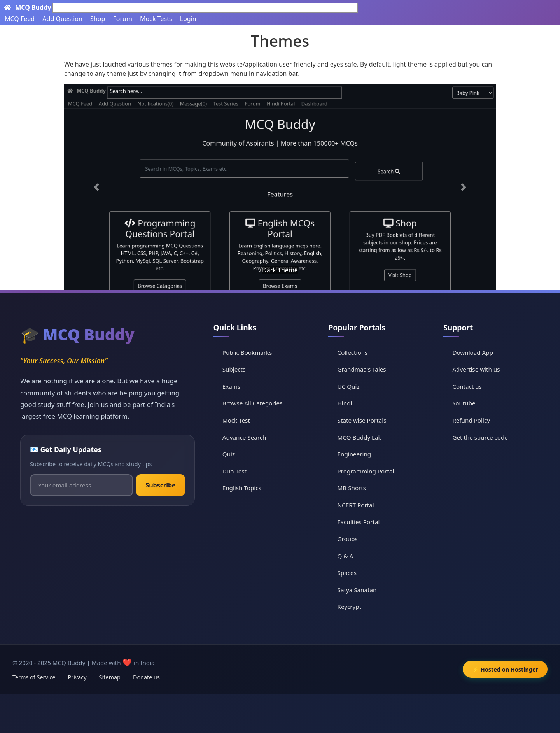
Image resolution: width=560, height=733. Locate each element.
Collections (353, 352)
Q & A (346, 556)
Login (188, 19)
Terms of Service (34, 677)
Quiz (229, 454)
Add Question (62, 19)
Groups (348, 539)
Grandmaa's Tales (362, 369)
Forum (122, 19)
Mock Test (236, 420)
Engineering (354, 454)
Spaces (347, 573)
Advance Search (244, 437)
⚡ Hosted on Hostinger (505, 669)
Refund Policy (471, 420)
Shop (98, 19)
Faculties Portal (359, 522)
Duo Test (234, 471)
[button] (97, 187)
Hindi (345, 403)
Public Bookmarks (247, 352)
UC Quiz (349, 386)
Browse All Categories (253, 403)
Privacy (77, 677)
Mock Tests (156, 19)
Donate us (146, 677)
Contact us (467, 386)
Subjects (234, 369)
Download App (473, 352)
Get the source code (480, 437)
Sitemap (110, 677)
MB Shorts (352, 488)
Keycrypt (350, 607)
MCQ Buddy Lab (360, 437)
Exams (231, 386)
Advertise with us (476, 369)
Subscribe (160, 485)
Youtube (464, 403)
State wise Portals (362, 420)
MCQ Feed (20, 19)
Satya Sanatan (357, 590)
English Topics (242, 488)
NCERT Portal (356, 505)
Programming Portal (366, 471)
